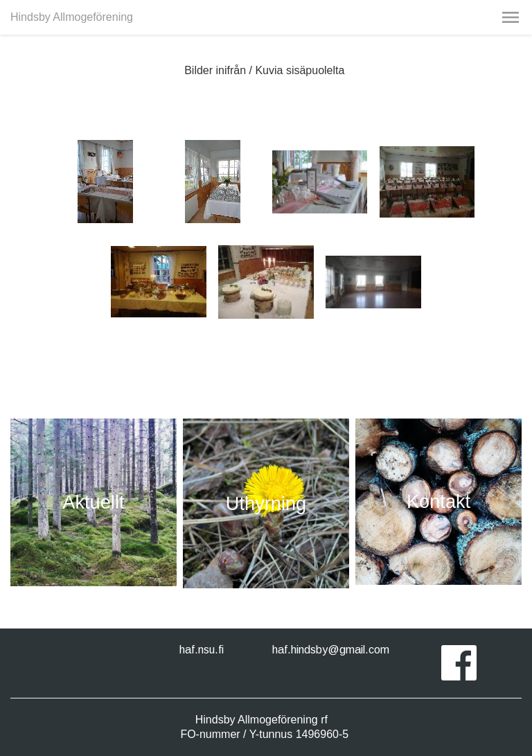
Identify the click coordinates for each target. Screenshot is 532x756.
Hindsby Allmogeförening (72, 17)
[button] (511, 17)
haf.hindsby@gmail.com (331, 650)
